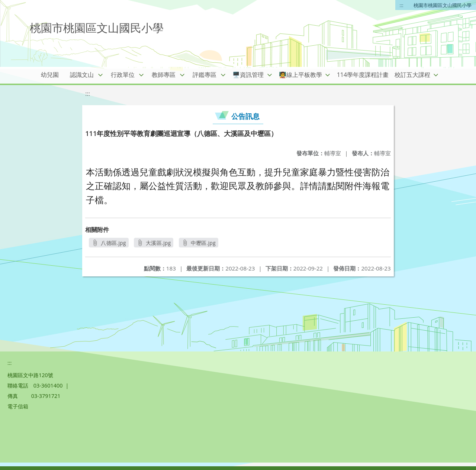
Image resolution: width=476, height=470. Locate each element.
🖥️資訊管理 (248, 75)
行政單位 (123, 75)
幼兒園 (50, 75)
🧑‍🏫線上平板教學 (300, 75)
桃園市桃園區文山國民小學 (443, 5)
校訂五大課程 (412, 75)
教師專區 (164, 75)
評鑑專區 (205, 75)
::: (402, 5)
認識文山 (82, 75)
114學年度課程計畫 (363, 75)
